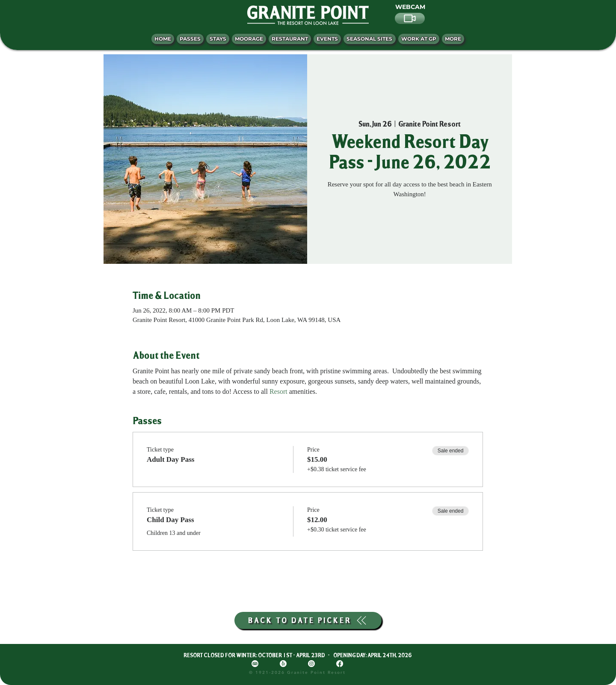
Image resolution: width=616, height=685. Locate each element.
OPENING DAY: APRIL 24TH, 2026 (372, 655)
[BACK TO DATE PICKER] (308, 620)
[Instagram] (311, 664)
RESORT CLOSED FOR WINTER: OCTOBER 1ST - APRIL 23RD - (258, 655)
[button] (453, 39)
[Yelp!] (283, 664)
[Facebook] (340, 664)
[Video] (410, 18)
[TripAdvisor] (255, 664)
